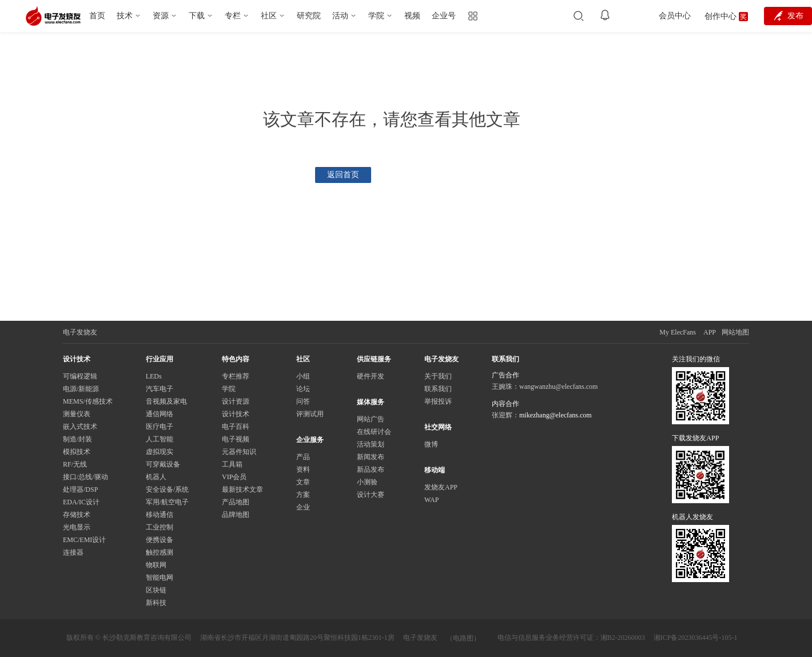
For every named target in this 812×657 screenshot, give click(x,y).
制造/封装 (77, 439)
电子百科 (236, 427)
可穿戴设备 (163, 464)
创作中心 (721, 16)
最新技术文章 (242, 489)
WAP (431, 500)
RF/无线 (75, 464)
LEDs (154, 376)
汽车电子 (160, 389)
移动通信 (160, 515)
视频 (412, 16)
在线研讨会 (374, 432)
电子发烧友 (420, 638)
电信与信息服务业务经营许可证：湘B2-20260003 (571, 638)
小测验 (367, 482)
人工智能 (160, 439)
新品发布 (371, 469)
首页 (97, 16)
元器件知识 (239, 452)
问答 (303, 401)
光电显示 (77, 527)
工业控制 (160, 527)
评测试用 (310, 414)
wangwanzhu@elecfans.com (558, 387)
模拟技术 (77, 452)
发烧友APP (441, 487)
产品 (303, 457)
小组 (303, 376)
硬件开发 (371, 376)
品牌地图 (236, 515)
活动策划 (371, 444)
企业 (303, 507)
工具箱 (232, 464)
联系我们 (438, 389)
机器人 (156, 477)
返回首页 (343, 175)
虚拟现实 (160, 452)
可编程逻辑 (80, 376)
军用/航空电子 (167, 502)
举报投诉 (438, 401)
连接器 (73, 552)
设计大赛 (371, 495)
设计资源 (236, 401)
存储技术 (77, 515)
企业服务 (310, 440)
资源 (161, 16)
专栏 (233, 16)
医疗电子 (160, 427)
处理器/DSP (80, 489)
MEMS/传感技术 (88, 401)
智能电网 (160, 578)
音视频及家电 (166, 401)
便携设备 (160, 540)
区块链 (156, 590)
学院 (376, 16)
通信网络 (160, 414)
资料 (303, 469)
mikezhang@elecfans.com (556, 415)
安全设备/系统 (167, 489)
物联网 (156, 565)
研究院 (309, 16)
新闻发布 (371, 457)
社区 (269, 16)
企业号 (444, 16)
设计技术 (236, 414)
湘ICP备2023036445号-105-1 (696, 638)
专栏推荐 (236, 376)
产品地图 (236, 502)
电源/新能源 (81, 389)
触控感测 (160, 552)
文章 (303, 482)
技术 (125, 16)
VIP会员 (234, 477)
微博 (431, 444)
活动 (340, 16)
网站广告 (371, 419)
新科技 (156, 603)
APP (710, 332)
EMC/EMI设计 (84, 540)
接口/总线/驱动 (85, 477)
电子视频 (236, 439)
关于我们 (438, 376)
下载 (197, 16)
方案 (303, 495)
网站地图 (735, 332)
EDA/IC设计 (81, 502)
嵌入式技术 (80, 427)
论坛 (303, 389)
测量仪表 (77, 414)
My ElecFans (678, 332)
